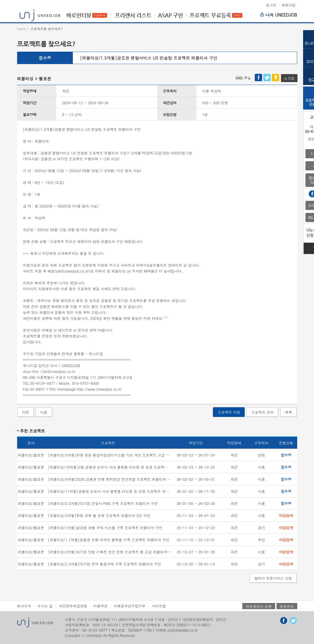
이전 (26, 412)
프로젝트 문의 (262, 412)
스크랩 (289, 78)
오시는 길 (45, 606)
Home (22, 29)
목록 (289, 412)
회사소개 (24, 606)
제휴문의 (287, 606)
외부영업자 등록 (259, 606)
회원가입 (289, 5)
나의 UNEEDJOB (279, 15)
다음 (44, 412)
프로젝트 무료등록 (210, 15)
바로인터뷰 (79, 15)
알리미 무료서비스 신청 (273, 578)
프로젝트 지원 (229, 412)
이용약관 (101, 606)
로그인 (271, 5)
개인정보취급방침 (73, 606)
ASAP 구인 (171, 15)
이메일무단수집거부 (130, 606)
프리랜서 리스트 (133, 15)
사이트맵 (159, 606)
